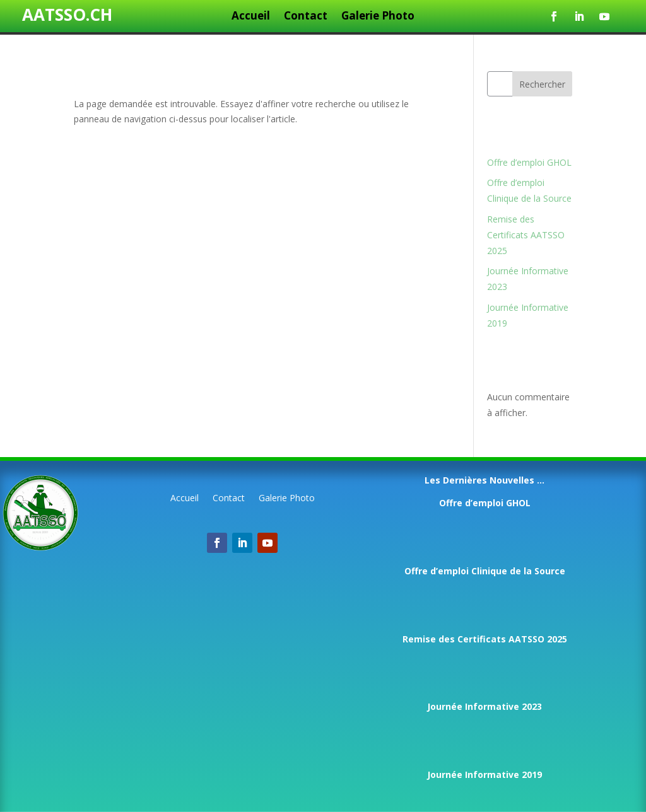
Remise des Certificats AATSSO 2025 (526, 235)
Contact (306, 17)
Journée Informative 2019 (484, 774)
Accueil (251, 17)
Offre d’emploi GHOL (529, 162)
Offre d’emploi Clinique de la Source (485, 571)
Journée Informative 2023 (484, 706)
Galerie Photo (378, 17)
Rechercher (542, 84)
